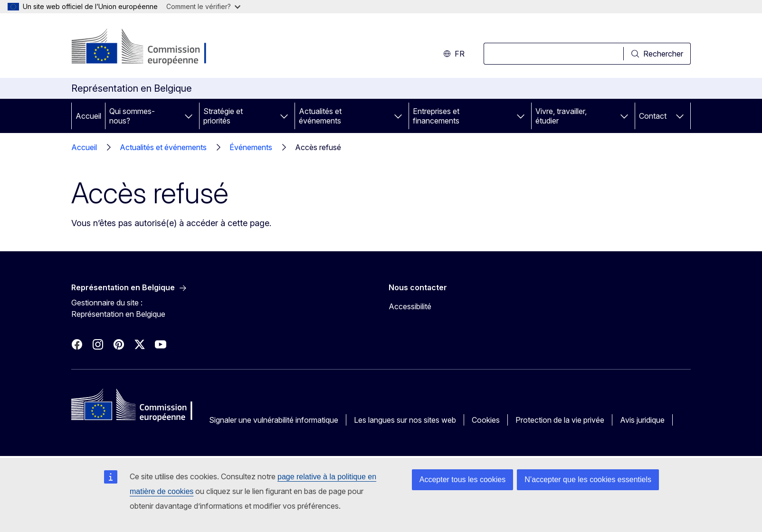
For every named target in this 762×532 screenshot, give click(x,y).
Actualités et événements (320, 116)
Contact (653, 116)
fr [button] (454, 54)
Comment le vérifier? (203, 6)
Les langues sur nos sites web (405, 420)
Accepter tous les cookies (462, 480)
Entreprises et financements (436, 116)
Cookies (486, 420)
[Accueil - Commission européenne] (148, 47)
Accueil (88, 116)
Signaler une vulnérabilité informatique (274, 420)
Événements (251, 147)
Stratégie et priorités (223, 116)
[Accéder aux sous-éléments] (189, 116)
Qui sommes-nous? (132, 116)
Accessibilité (410, 306)
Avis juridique (642, 420)
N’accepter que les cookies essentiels (588, 480)
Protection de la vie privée (560, 420)
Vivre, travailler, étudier (561, 116)
